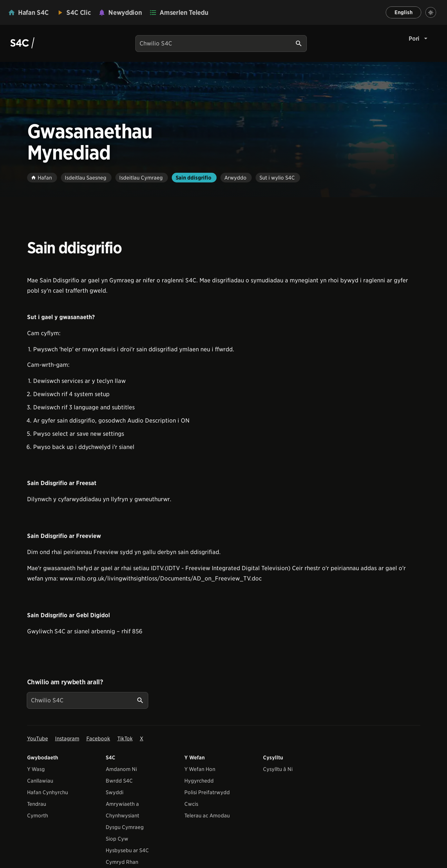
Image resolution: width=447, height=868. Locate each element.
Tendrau (37, 804)
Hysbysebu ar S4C (127, 850)
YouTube (38, 739)
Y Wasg (36, 769)
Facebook (98, 739)
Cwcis (191, 804)
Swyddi (115, 792)
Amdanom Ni (121, 769)
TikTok (125, 739)
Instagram (67, 739)
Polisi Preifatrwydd (207, 792)
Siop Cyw (117, 839)
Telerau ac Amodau (207, 816)
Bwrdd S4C (119, 781)
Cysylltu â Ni (278, 769)
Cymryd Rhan (122, 862)
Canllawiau (40, 781)
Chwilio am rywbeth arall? (65, 682)
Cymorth (38, 816)
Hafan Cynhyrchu (48, 792)
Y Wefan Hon (200, 769)
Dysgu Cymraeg (125, 827)
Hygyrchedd (199, 781)
